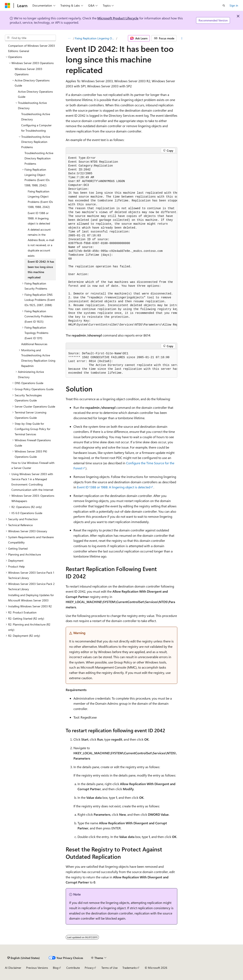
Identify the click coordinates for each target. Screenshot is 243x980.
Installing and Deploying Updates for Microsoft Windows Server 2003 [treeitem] (31, 598)
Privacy (89, 968)
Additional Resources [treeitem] (34, 344)
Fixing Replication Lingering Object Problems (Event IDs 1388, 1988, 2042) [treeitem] (40, 199)
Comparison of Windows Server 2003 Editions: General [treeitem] (32, 48)
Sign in (234, 5)
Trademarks (130, 968)
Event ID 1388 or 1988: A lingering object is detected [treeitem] (39, 218)
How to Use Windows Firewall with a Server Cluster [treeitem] (33, 465)
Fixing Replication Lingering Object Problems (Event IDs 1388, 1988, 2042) (95, 38)
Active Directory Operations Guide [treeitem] (35, 94)
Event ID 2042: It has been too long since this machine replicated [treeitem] (41, 269)
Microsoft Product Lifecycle (118, 18)
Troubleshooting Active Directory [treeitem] (36, 117)
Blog (56, 968)
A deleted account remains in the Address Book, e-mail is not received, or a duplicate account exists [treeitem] (41, 243)
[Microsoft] (8, 6)
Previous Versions (37, 968)
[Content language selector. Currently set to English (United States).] (24, 958)
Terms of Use (109, 968)
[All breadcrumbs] (69, 38)
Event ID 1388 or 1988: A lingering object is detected (114, 487)
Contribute (73, 968)
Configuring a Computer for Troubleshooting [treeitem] (36, 128)
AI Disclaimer (13, 968)
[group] (122, 241)
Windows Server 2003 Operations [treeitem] (28, 72)
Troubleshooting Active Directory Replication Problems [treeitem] (39, 158)
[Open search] (224, 6)
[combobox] (30, 38)
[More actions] (182, 38)
